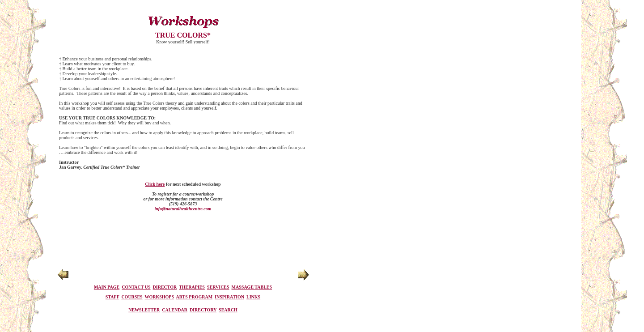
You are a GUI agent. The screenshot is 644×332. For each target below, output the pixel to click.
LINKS (253, 297)
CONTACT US (136, 287)
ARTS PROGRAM (195, 297)
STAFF (112, 297)
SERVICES (218, 287)
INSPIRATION (229, 297)
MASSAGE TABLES (252, 287)
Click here (155, 184)
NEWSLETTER (144, 310)
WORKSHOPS (159, 297)
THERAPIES (192, 287)
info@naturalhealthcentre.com (183, 209)
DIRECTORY (203, 310)
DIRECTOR (165, 287)
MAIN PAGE (107, 287)
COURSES (132, 297)
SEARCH (228, 310)
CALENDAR (175, 310)
